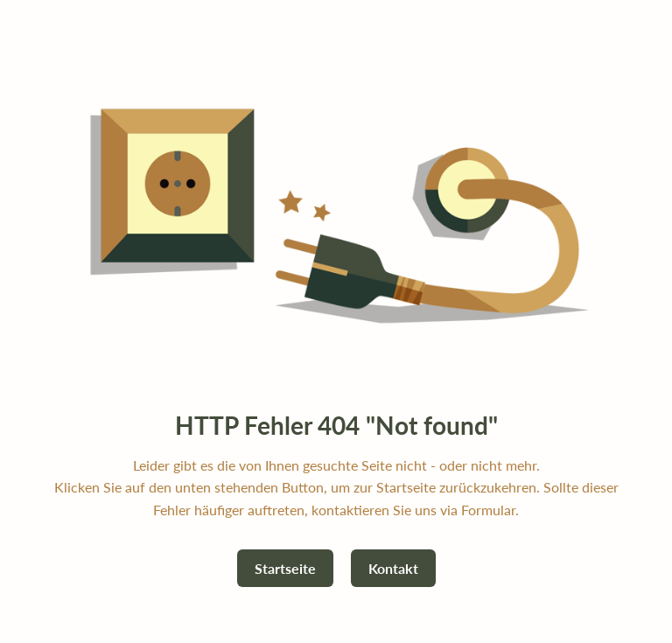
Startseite (285, 568)
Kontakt (393, 568)
